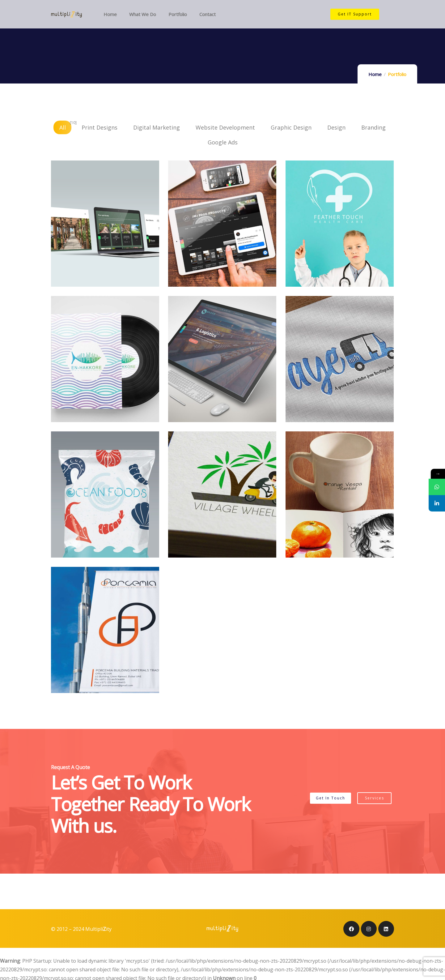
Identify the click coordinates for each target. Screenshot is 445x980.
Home (375, 74)
